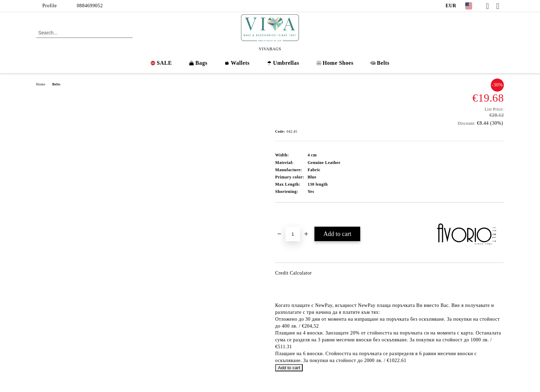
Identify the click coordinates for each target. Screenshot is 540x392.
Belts (380, 63)
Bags (198, 63)
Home (41, 84)
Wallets (237, 63)
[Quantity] (293, 234)
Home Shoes (335, 63)
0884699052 (90, 6)
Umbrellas (283, 63)
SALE (161, 63)
